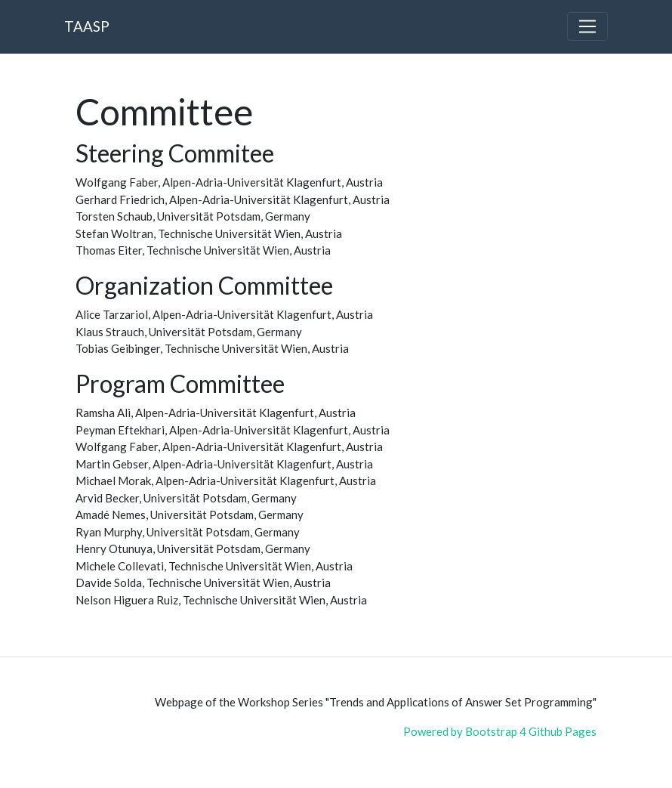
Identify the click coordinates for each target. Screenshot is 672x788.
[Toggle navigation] (587, 26)
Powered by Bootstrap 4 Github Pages (500, 731)
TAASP (87, 26)
